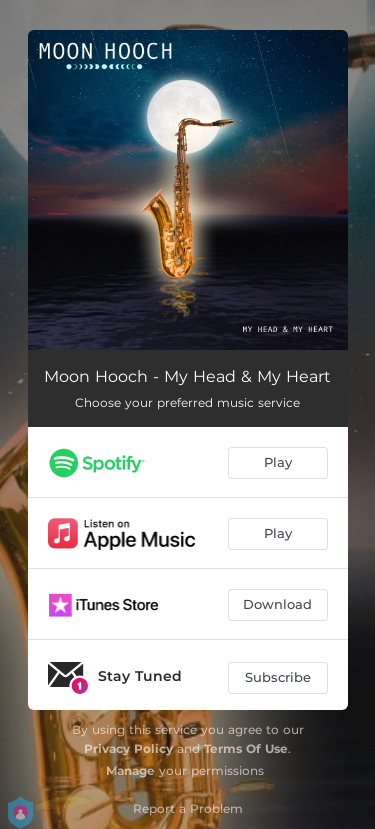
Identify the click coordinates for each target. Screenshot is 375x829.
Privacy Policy (128, 748)
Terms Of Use (246, 748)
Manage (130, 770)
